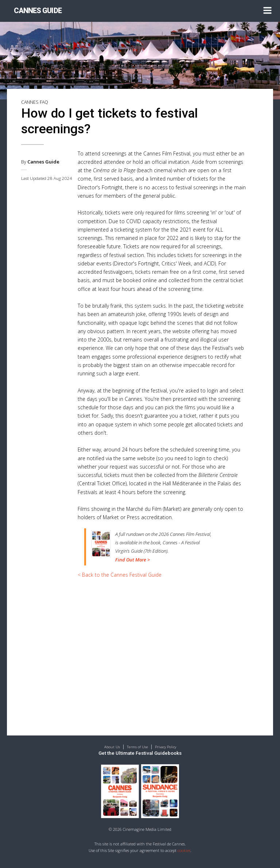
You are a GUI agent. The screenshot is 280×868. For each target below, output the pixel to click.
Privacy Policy (166, 747)
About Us (112, 747)
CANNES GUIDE (38, 11)
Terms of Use (137, 747)
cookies (184, 850)
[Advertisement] (162, 639)
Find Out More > (133, 560)
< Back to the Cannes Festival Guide (120, 575)
